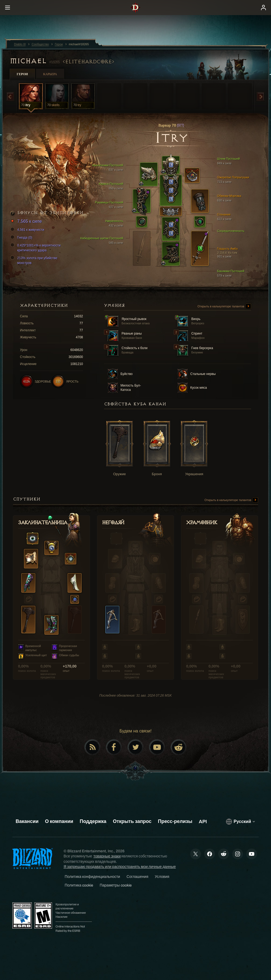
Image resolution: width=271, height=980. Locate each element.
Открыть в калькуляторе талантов (224, 307)
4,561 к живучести (28, 230)
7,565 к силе (27, 222)
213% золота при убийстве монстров (35, 260)
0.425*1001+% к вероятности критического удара (36, 248)
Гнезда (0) (22, 238)
